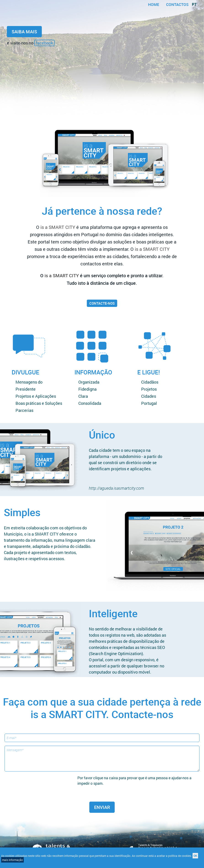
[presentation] (43, 784)
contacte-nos (102, 303)
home (154, 4)
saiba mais (24, 32)
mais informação (12, 860)
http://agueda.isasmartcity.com (117, 488)
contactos (177, 4)
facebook (44, 43)
